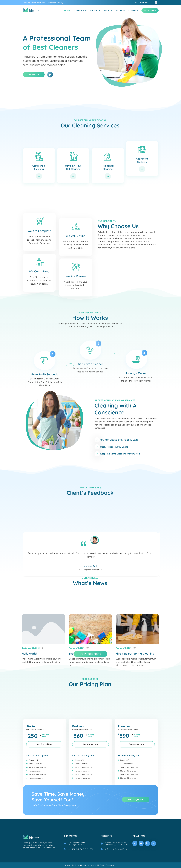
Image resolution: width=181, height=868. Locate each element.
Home (67, 10)
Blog (119, 10)
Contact (133, 10)
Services (79, 10)
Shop (107, 10)
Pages (94, 10)
